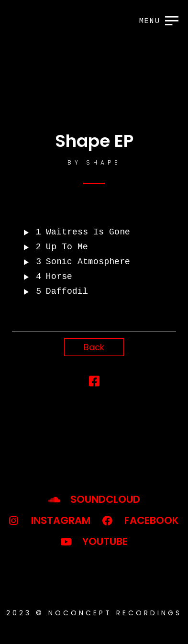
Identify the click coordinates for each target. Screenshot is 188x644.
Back (94, 347)
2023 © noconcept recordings (94, 613)
